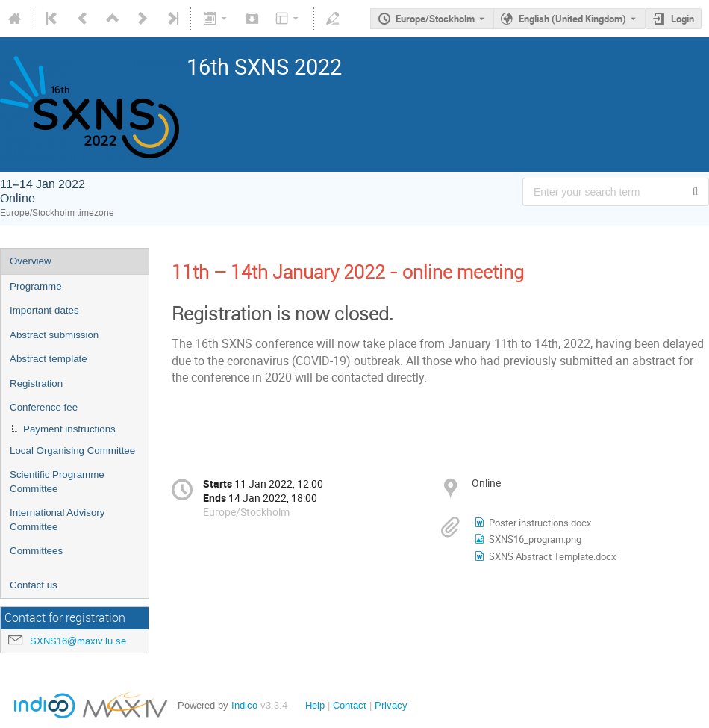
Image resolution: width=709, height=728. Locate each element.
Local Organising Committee (72, 451)
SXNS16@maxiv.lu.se (78, 641)
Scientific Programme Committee (57, 482)
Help (315, 705)
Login (683, 19)
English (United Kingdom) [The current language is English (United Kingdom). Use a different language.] (572, 19)
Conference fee (44, 407)
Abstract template (49, 359)
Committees (36, 551)
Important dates (44, 310)
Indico (244, 705)
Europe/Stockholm (435, 19)
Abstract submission (54, 335)
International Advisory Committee (57, 520)
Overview (31, 261)
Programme (36, 286)
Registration (36, 383)
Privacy (391, 705)
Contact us (34, 585)
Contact (350, 705)
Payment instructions (69, 429)
